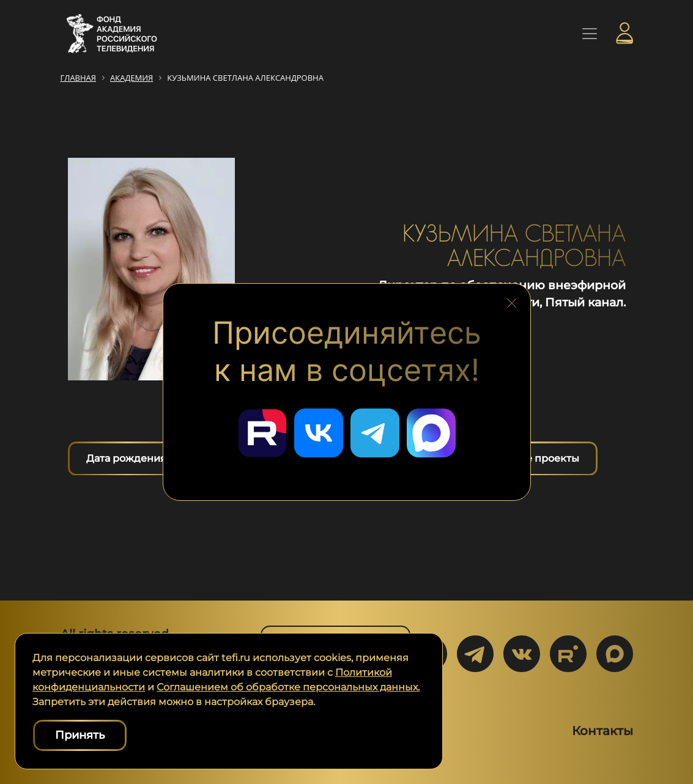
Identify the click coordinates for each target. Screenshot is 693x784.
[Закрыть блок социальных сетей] (512, 300)
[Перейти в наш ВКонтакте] (319, 433)
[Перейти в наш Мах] (431, 433)
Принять (80, 735)
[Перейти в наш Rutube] (262, 433)
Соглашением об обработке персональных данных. (288, 687)
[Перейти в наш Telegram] (375, 433)
